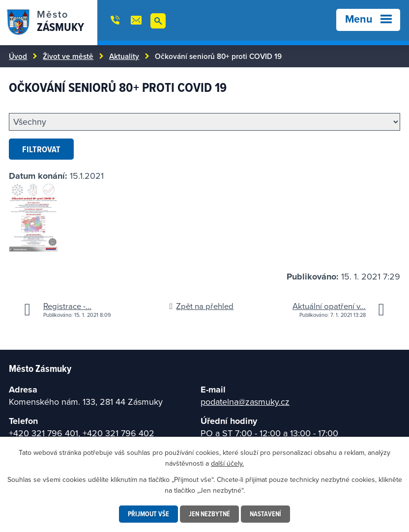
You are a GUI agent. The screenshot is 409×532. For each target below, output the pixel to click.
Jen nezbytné (209, 514)
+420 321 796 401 (44, 433)
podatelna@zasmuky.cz (245, 402)
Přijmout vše (148, 514)
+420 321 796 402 (118, 433)
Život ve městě (68, 56)
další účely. (227, 463)
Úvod (18, 56)
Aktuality (124, 56)
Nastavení (265, 514)
